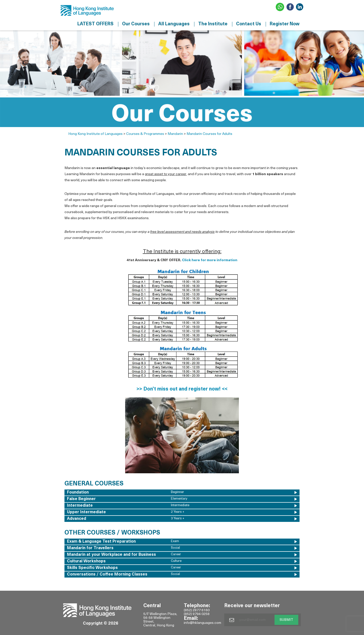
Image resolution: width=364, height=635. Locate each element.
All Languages (174, 24)
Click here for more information (210, 260)
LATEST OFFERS (95, 24)
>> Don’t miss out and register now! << (182, 389)
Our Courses (136, 24)
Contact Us (249, 24)
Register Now (285, 24)
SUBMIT (286, 620)
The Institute (213, 24)
